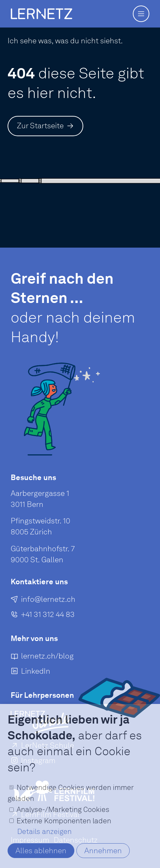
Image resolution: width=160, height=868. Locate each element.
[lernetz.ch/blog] (42, 658)
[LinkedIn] (30, 673)
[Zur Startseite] (46, 126)
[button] (141, 14)
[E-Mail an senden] (43, 600)
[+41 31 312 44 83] (43, 616)
